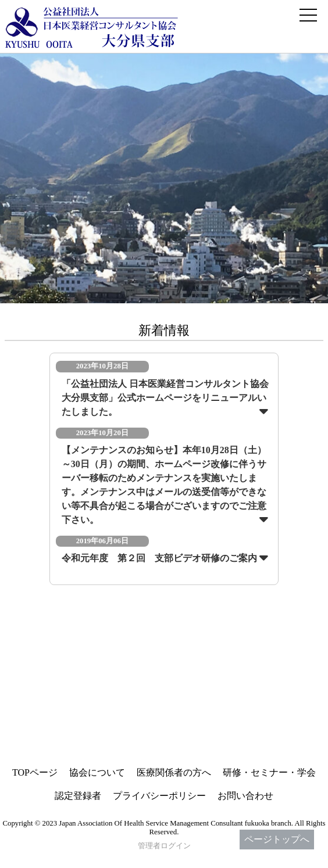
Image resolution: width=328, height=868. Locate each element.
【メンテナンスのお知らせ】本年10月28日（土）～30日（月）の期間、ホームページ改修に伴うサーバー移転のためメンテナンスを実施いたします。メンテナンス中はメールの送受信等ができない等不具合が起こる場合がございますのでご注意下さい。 (164, 485)
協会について (97, 772)
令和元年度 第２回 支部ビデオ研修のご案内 (159, 558)
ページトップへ (277, 839)
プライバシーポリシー (159, 796)
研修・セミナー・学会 (269, 772)
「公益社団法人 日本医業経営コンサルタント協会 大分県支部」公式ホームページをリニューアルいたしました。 (165, 398)
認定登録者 (78, 796)
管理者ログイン (164, 846)
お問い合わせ (245, 796)
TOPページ (35, 772)
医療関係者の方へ (174, 772)
